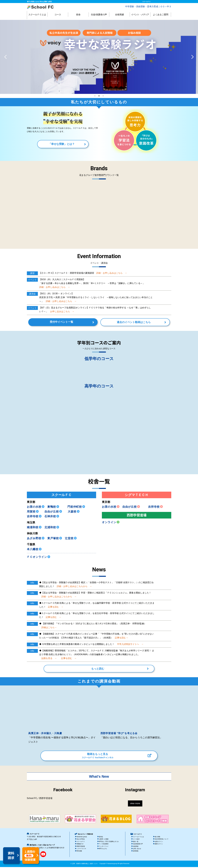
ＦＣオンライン (39, 558)
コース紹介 (136, 840)
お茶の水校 (36, 508)
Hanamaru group (82, 838)
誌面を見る (48, 659)
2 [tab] (99, 95)
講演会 (101, 838)
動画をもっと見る (98, 757)
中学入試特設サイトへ (129, 645)
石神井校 (52, 517)
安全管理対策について (162, 840)
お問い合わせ (137, 850)
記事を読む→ (120, 639)
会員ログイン (159, 842)
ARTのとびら (103, 850)
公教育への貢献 (104, 840)
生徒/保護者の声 (99, 15)
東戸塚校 (55, 539)
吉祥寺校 (34, 517)
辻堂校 (71, 539)
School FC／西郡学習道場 (40, 799)
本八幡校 (34, 550)
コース (58, 15)
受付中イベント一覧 (71, 323)
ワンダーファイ (104, 847)
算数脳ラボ (80, 845)
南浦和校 (34, 528)
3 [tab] (103, 95)
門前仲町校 (76, 508)
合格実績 (119, 15)
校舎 (78, 15)
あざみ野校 (36, 539)
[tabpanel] (99, 57)
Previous (5, 57)
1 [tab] (95, 95)
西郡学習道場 (81, 847)
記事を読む (55, 608)
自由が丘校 (52, 512)
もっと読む (98, 670)
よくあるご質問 (161, 15)
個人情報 (157, 838)
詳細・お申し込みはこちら (111, 273)
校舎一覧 (136, 842)
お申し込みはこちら (61, 311)
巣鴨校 (53, 508)
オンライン (111, 523)
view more (135, 804)
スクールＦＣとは (37, 15)
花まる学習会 (81, 840)
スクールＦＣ (81, 842)
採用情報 (136, 852)
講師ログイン (159, 845)
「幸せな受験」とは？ (62, 144)
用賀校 (33, 512)
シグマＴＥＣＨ (81, 850)
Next (193, 57)
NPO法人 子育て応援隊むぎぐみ (109, 842)
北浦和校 (52, 528)
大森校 (72, 512)
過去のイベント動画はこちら (125, 323)
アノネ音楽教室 (104, 845)
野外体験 (79, 852)
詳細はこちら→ (48, 628)
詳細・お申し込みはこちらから (73, 587)
